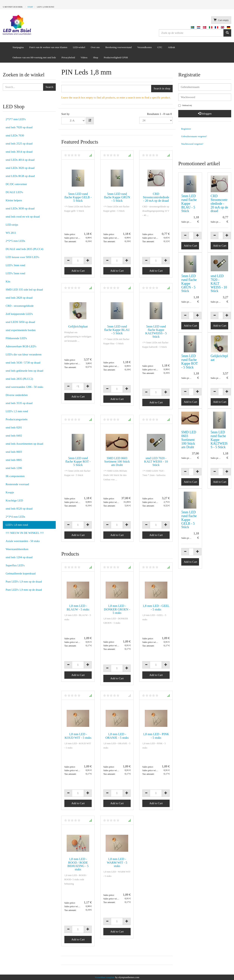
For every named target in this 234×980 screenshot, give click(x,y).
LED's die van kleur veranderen (24, 354)
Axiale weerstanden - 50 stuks (23, 541)
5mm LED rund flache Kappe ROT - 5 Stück (78, 462)
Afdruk (171, 47)
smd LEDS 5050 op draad (20, 322)
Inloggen (205, 114)
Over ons (95, 47)
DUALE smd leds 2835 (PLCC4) (24, 249)
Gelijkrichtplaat (78, 326)
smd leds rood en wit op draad (23, 217)
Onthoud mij (185, 106)
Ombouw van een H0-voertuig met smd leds (34, 57)
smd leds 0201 (14, 427)
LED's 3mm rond (15, 265)
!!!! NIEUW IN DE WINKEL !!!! (25, 533)
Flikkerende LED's (16, 338)
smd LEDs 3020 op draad (20, 168)
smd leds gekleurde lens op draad (24, 371)
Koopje (10, 492)
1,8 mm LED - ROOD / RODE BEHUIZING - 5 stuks (78, 864)
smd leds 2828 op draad (19, 298)
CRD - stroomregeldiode (20, 306)
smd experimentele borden (21, 330)
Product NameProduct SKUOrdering (73, 121)
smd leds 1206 (14, 468)
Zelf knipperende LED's (19, 314)
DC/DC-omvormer (16, 184)
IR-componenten (15, 476)
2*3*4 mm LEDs (15, 517)
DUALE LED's (14, 192)
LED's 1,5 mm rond (17, 411)
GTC (160, 47)
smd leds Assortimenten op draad (24, 444)
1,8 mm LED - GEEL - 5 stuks (156, 608)
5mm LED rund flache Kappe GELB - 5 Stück (78, 197)
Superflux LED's (15, 565)
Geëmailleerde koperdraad (21, 573)
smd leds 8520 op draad (19, 509)
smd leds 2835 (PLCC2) (19, 379)
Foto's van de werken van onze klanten (48, 47)
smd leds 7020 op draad (19, 127)
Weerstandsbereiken (17, 549)
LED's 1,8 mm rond (17, 525)
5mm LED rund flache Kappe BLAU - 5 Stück (117, 330)
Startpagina (18, 47)
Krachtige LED (14, 500)
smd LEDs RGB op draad (20, 176)
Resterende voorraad (17, 484)
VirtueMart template (105, 977)
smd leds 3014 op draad (19, 152)
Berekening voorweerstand (119, 47)
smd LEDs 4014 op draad (20, 160)
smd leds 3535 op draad (19, 403)
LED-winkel (79, 47)
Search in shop (162, 88)
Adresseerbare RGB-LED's (21, 346)
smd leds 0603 (14, 452)
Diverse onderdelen (17, 395)
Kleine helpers (14, 200)
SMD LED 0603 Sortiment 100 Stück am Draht (117, 462)
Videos (84, 57)
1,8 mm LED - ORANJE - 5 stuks (117, 736)
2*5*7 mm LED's (16, 119)
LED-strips (12, 225)
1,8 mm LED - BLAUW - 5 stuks (78, 608)
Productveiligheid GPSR (116, 57)
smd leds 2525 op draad (19, 144)
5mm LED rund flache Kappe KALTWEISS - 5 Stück (156, 332)
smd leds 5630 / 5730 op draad (23, 363)
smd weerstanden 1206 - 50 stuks (24, 387)
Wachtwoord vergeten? (192, 144)
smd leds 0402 (14, 436)
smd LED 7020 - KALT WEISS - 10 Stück (156, 462)
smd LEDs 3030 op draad (20, 208)
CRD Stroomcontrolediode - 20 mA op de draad (156, 197)
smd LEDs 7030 (15, 135)
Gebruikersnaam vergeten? (194, 136)
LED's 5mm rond (15, 273)
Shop (96, 57)
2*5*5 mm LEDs (15, 241)
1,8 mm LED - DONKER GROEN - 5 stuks (117, 609)
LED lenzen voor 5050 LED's (22, 257)
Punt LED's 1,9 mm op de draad (24, 582)
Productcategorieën (17, 419)
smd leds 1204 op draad (19, 557)
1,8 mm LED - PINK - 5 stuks (156, 736)
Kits (8, 281)
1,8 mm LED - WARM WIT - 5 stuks (117, 862)
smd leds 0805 (14, 460)
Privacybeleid (68, 57)
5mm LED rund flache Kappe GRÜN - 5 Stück (117, 197)
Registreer (186, 129)
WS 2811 (11, 233)
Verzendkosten (144, 47)
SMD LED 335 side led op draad (24, 290)
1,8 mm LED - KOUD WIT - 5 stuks (78, 736)
